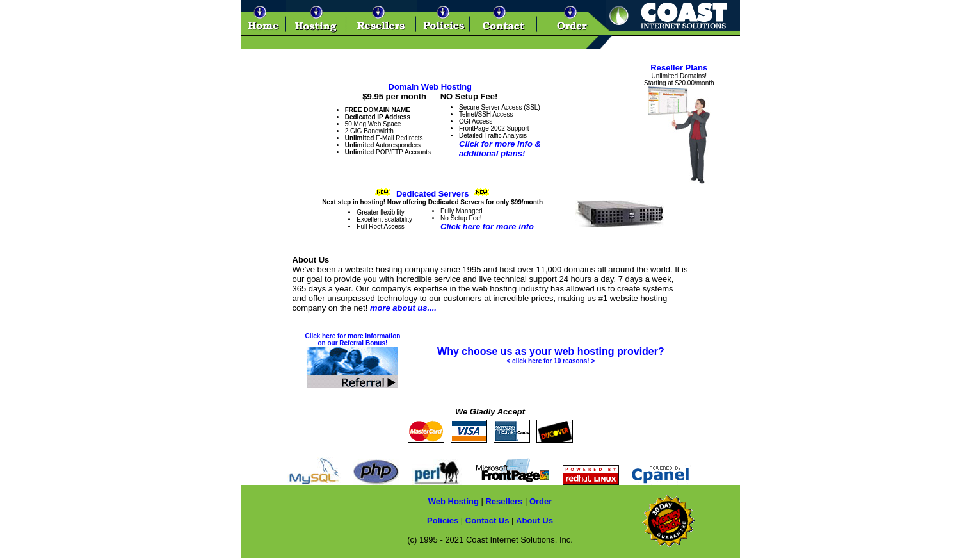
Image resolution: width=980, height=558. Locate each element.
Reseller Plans (679, 68)
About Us (534, 521)
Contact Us (487, 521)
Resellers (504, 501)
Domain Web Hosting (430, 87)
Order (541, 501)
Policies (443, 521)
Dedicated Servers (432, 194)
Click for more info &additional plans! (500, 149)
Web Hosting (454, 501)
